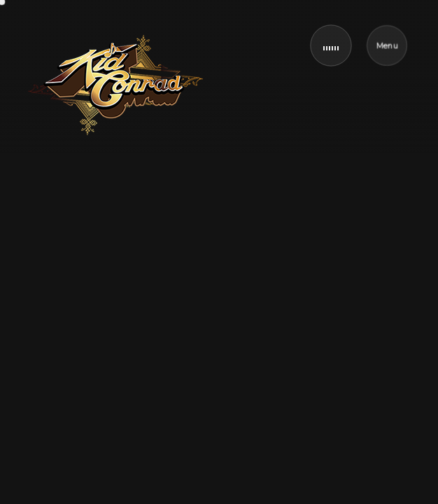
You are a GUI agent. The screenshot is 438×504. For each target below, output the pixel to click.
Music (100, 258)
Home (47, 258)
